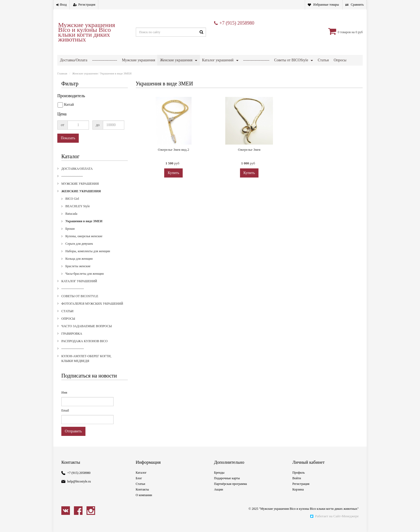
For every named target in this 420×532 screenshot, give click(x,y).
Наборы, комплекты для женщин (88, 259)
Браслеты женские (78, 274)
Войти (297, 486)
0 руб (359, 32)
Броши (70, 236)
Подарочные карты (227, 486)
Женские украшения (176, 60)
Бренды (219, 480)
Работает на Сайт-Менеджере (334, 524)
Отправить (73, 439)
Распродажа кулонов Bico (220, 71)
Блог (139, 486)
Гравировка (181, 71)
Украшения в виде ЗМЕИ (84, 229)
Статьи (67, 319)
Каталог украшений (218, 60)
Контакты (142, 497)
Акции (219, 497)
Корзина (298, 497)
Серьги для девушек (79, 251)
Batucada (71, 221)
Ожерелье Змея (249, 157)
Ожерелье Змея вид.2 (173, 157)
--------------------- (256, 60)
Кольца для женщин (79, 266)
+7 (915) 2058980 (237, 23)
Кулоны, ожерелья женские (84, 244)
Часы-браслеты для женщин (85, 281)
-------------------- (105, 60)
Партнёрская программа (230, 492)
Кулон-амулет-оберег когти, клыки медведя (311, 71)
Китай (66, 113)
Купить (173, 181)
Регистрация (87, 5)
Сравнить (357, 5)
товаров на (347, 32)
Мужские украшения (138, 60)
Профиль (299, 480)
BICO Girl (72, 206)
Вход (63, 5)
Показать (68, 146)
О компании (144, 503)
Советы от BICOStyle (291, 60)
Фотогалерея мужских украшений (87, 71)
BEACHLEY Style (78, 214)
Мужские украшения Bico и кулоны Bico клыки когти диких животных (87, 32)
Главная (62, 81)
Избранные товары (326, 5)
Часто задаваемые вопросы (145, 71)
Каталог (141, 480)
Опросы (68, 326)
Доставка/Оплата (74, 60)
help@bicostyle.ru (79, 489)
